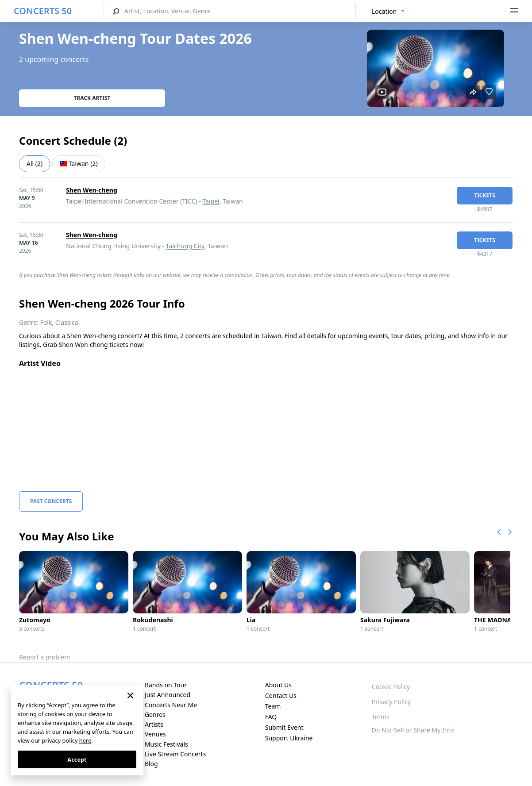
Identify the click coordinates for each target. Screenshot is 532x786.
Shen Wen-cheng (92, 190)
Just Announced (168, 695)
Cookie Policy (391, 687)
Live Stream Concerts (175, 754)
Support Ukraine (289, 738)
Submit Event (284, 727)
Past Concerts (51, 501)
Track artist (92, 98)
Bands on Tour (166, 685)
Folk (46, 322)
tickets (485, 195)
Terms (381, 717)
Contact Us (281, 695)
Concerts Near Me (171, 705)
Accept (77, 759)
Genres (155, 715)
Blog (151, 764)
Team (273, 706)
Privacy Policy (391, 702)
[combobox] (388, 12)
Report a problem (44, 657)
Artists (154, 724)
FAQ (271, 717)
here (85, 740)
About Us (278, 685)
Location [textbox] (384, 11)
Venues (155, 734)
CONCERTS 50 (43, 11)
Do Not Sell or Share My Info (413, 730)
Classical (68, 322)
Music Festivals (166, 744)
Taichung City (185, 246)
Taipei (211, 201)
